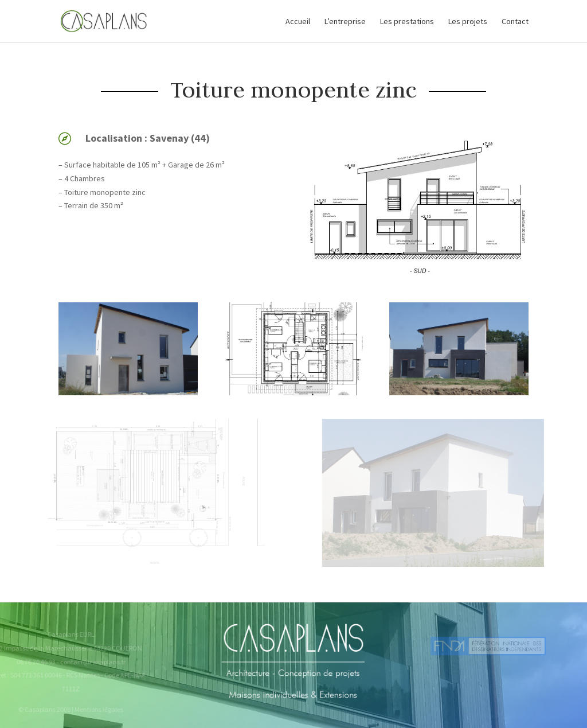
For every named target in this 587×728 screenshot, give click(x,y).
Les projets (468, 22)
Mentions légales (95, 709)
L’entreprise (345, 22)
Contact (515, 22)
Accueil (298, 22)
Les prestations (407, 22)
